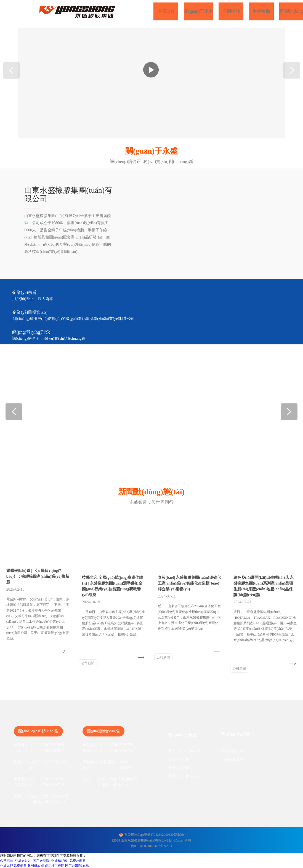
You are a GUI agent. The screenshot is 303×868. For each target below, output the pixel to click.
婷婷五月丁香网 (53, 866)
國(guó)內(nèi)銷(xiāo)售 (38, 731)
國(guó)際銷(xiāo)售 (103, 731)
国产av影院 (73, 866)
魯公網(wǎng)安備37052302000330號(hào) (154, 835)
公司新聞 (88, 663)
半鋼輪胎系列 (232, 751)
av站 (86, 866)
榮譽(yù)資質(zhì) (182, 768)
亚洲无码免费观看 (13, 866)
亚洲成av (34, 866)
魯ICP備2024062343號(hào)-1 (151, 846)
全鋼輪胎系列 (232, 759)
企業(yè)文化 (179, 759)
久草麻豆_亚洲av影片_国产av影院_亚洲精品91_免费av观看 (43, 861)
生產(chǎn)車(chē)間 (185, 776)
